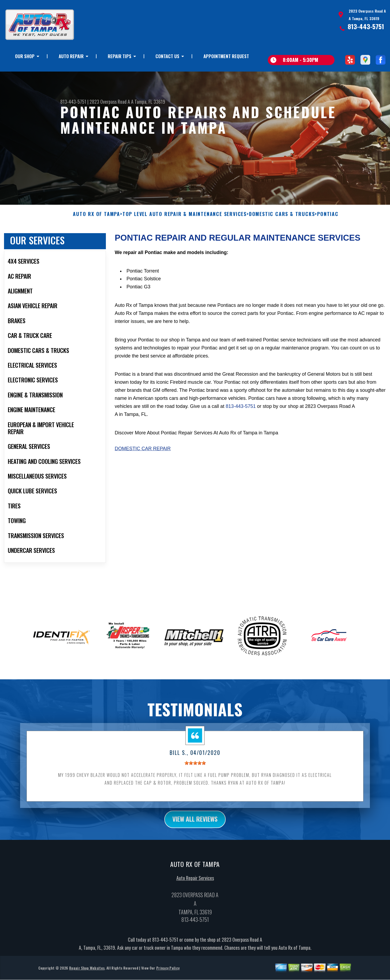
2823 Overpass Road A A (112, 102)
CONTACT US (167, 56)
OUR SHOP (25, 56)
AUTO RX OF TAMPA (96, 218)
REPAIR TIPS (120, 56)
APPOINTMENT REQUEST (226, 56)
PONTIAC (328, 218)
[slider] (195, 767)
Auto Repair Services (195, 883)
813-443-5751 (366, 26)
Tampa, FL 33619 (150, 102)
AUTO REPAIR (71, 56)
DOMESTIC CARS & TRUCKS (282, 218)
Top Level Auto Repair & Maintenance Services (185, 218)
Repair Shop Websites (87, 972)
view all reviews (195, 824)
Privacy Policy (168, 972)
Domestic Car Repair (143, 453)
